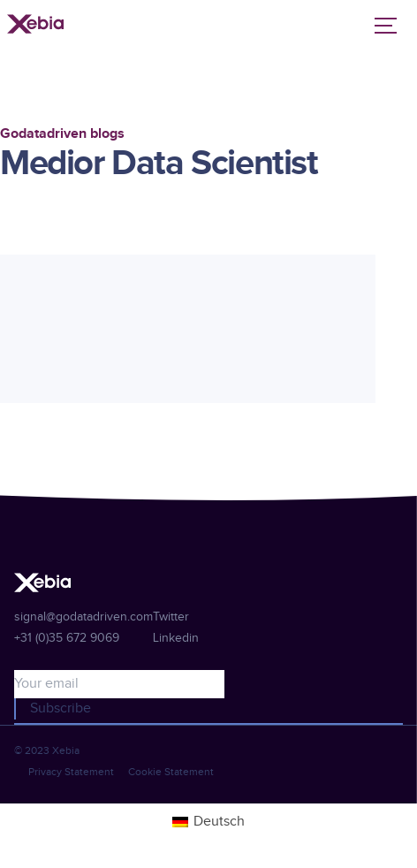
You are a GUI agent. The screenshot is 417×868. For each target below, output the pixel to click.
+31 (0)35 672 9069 (67, 638)
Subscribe (61, 708)
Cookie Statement (171, 772)
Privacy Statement (71, 772)
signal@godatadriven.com (83, 617)
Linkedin (176, 638)
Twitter (171, 617)
